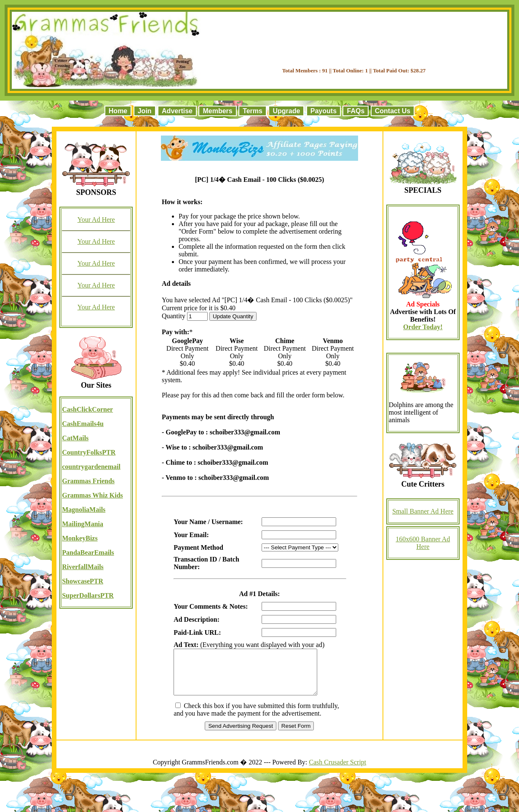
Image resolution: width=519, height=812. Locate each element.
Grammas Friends (88, 481)
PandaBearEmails (88, 552)
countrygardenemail (91, 467)
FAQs (356, 111)
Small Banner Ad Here (423, 511)
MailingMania (83, 524)
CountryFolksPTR (89, 452)
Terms (253, 111)
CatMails (75, 438)
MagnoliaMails (84, 510)
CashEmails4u (83, 424)
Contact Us (393, 111)
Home (118, 111)
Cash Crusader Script (337, 771)
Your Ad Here (96, 220)
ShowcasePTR (83, 581)
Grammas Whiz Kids (92, 495)
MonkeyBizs (80, 538)
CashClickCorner (87, 409)
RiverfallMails (83, 567)
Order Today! (423, 327)
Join (145, 111)
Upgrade (286, 111)
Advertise (177, 111)
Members (217, 111)
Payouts (324, 111)
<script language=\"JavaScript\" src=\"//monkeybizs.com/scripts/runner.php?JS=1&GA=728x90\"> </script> (354, 46)
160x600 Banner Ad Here (423, 543)
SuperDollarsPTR (88, 595)
